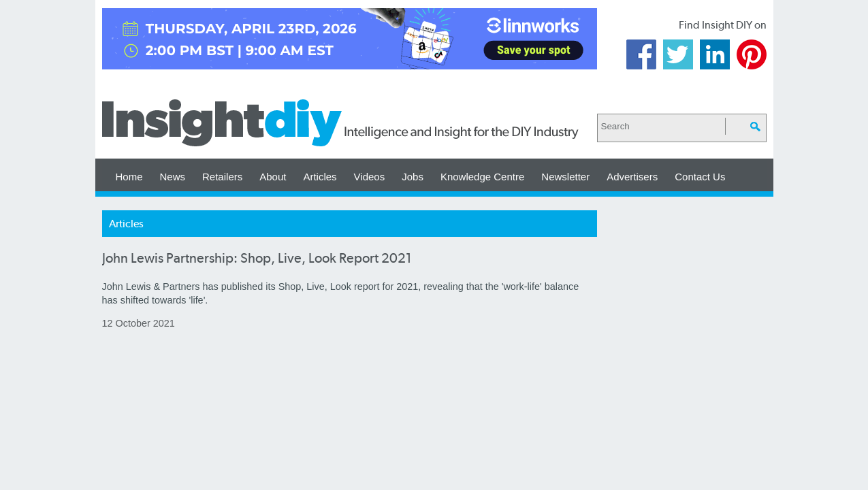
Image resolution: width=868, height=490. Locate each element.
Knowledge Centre (482, 177)
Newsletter (565, 177)
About (273, 177)
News (173, 177)
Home (129, 177)
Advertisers (632, 177)
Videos (370, 177)
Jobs (413, 177)
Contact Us (700, 177)
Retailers (222, 177)
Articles (320, 177)
